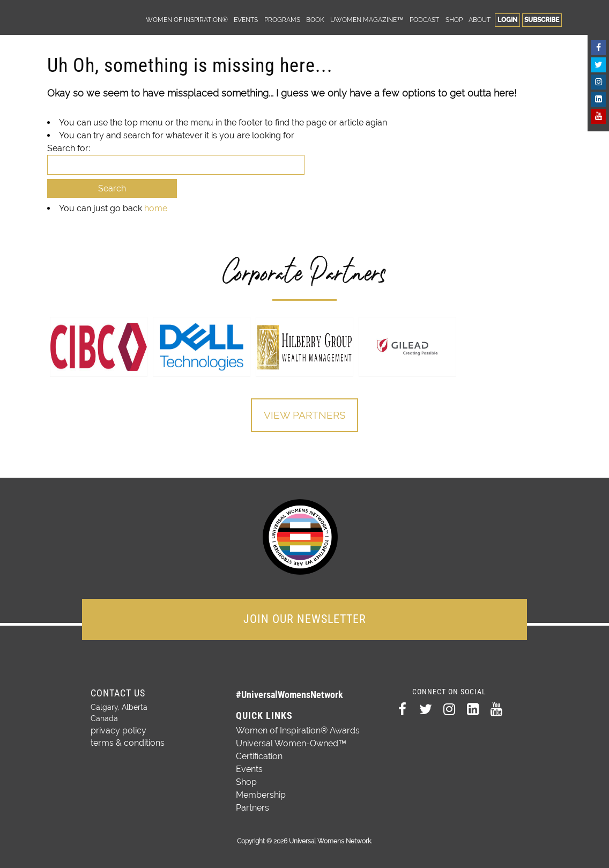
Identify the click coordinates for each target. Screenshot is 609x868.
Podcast (424, 20)
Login (507, 20)
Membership (261, 793)
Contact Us (118, 691)
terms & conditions (123, 739)
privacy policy (115, 728)
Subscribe (542, 20)
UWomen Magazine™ (367, 20)
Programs (282, 20)
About (480, 20)
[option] (99, 347)
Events (246, 20)
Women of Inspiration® (187, 20)
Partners (252, 806)
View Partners (304, 416)
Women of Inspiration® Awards (298, 728)
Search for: (69, 148)
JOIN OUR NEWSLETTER (305, 617)
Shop (454, 20)
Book (315, 20)
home (156, 208)
